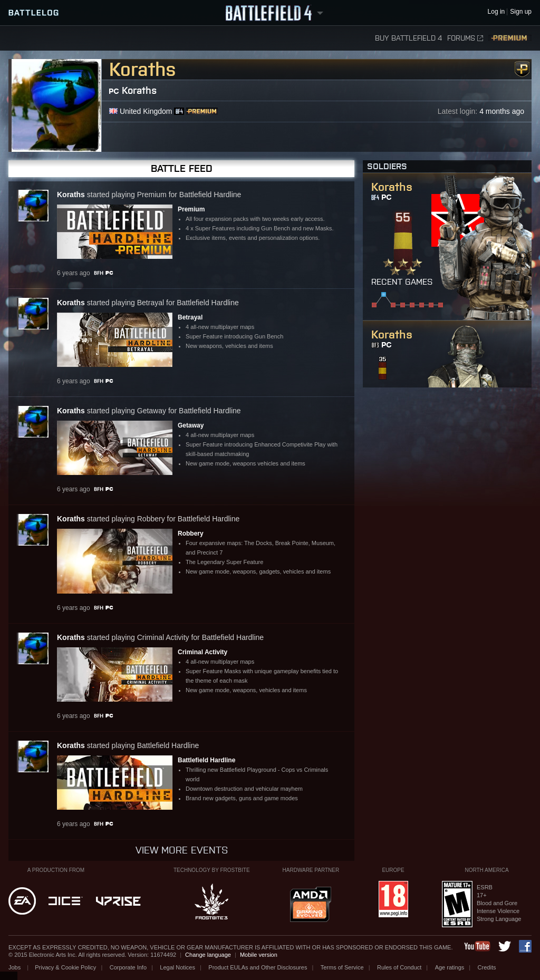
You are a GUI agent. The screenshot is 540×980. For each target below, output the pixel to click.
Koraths (139, 90)
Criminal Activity (202, 652)
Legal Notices (177, 967)
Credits (487, 967)
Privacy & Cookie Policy (65, 967)
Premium (510, 38)
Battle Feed (182, 168)
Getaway (191, 425)
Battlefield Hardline (206, 760)
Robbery (191, 533)
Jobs (15, 967)
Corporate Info (128, 967)
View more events (182, 850)
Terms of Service (342, 967)
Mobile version (259, 955)
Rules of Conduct (399, 967)
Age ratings (450, 967)
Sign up (521, 12)
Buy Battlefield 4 (408, 38)
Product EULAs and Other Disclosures (258, 967)
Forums (465, 38)
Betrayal (190, 317)
